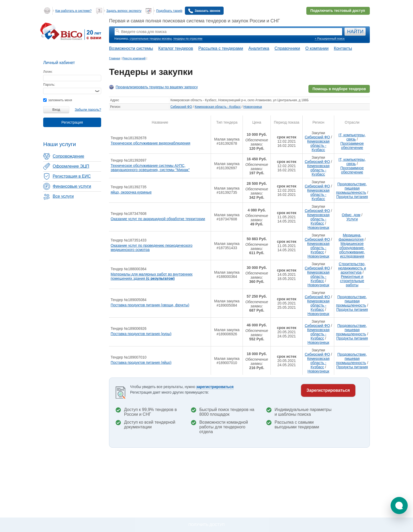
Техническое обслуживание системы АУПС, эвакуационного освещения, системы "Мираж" (150, 168)
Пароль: (49, 85)
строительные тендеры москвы (151, 38)
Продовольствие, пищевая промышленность (351, 188)
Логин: (48, 72)
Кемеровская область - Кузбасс (218, 107)
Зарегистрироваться (328, 390)
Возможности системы (131, 48)
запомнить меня (58, 100)
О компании (317, 48)
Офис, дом (351, 215)
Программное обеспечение (352, 146)
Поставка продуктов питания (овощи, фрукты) (150, 305)
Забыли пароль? (88, 110)
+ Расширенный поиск (330, 38)
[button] (399, 506)
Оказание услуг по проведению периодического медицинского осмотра (152, 248)
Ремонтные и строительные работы (352, 281)
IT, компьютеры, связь (352, 137)
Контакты (343, 48)
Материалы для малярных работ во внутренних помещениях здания (152, 276)
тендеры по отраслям (188, 38)
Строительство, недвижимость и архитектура (352, 268)
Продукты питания (352, 197)
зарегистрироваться (215, 387)
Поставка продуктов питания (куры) (141, 334)
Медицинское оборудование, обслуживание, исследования (352, 250)
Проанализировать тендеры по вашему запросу (157, 87)
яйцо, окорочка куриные (131, 192)
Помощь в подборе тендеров (339, 89)
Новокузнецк (253, 107)
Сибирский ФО (181, 107)
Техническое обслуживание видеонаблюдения (150, 143)
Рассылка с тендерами (221, 48)
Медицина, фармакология (351, 237)
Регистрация (72, 122)
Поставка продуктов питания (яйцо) (141, 362)
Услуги (352, 219)
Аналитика (259, 48)
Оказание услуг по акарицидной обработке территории (158, 219)
